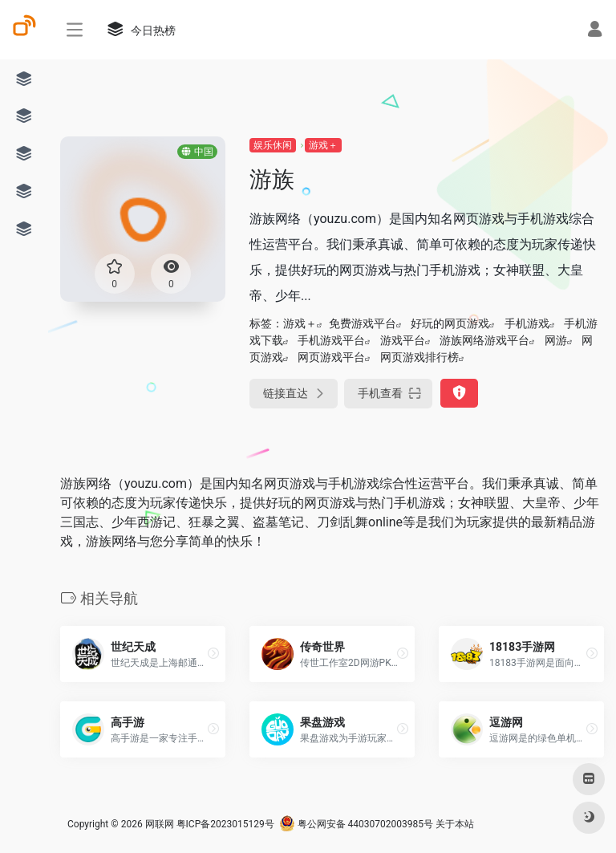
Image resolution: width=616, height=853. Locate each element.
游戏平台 (403, 340)
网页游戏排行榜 (419, 357)
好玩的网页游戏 (450, 323)
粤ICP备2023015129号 (225, 824)
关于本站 (455, 824)
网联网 (160, 824)
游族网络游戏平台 (484, 340)
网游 (556, 340)
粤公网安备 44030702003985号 (356, 824)
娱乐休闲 (273, 145)
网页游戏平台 (331, 357)
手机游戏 (527, 323)
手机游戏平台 (331, 340)
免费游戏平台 (363, 323)
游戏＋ (323, 145)
